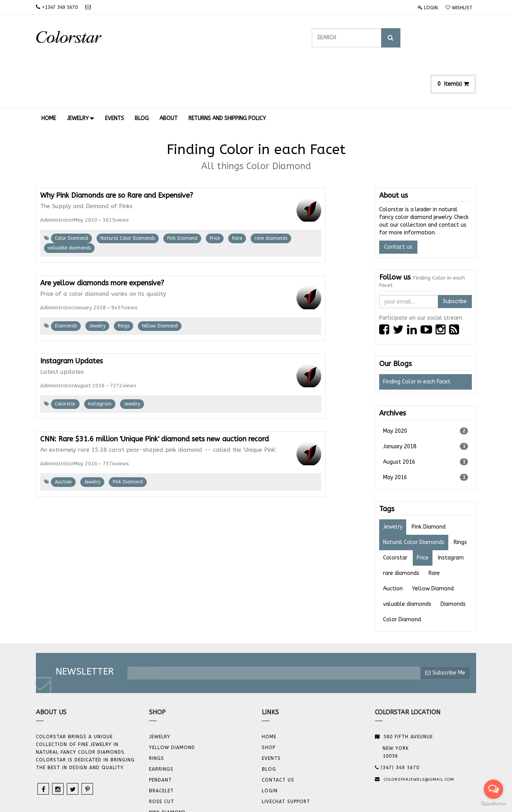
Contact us (398, 201)
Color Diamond (71, 192)
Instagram (100, 358)
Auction (63, 436)
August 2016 (426, 415)
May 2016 (426, 431)
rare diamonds (271, 192)
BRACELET (161, 744)
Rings (124, 280)
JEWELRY (160, 690)
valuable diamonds (69, 202)
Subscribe (455, 255)
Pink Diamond (182, 192)
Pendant (160, 734)
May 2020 (426, 385)
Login (428, 8)
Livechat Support (286, 755)
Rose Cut (162, 755)
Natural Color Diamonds (128, 192)
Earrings (161, 723)
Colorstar (65, 358)
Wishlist (459, 8)
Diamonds (66, 280)
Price (215, 192)
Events (271, 712)
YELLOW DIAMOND (172, 701)
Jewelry (97, 280)
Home (269, 690)
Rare (237, 192)
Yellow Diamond (160, 280)
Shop (269, 701)
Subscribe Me (445, 626)
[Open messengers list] (493, 789)
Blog (269, 723)
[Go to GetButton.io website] (493, 804)
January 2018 (426, 400)
